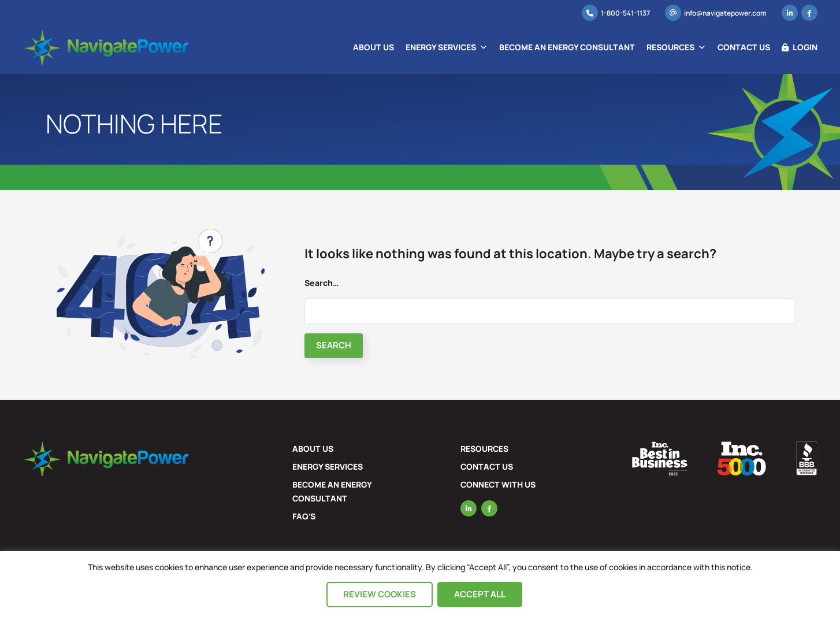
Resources (676, 47)
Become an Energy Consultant (567, 47)
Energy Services (447, 47)
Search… (321, 283)
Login (800, 47)
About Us (373, 47)
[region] (420, 584)
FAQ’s (304, 516)
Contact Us (744, 47)
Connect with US (498, 484)
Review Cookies (380, 594)
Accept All (480, 594)
